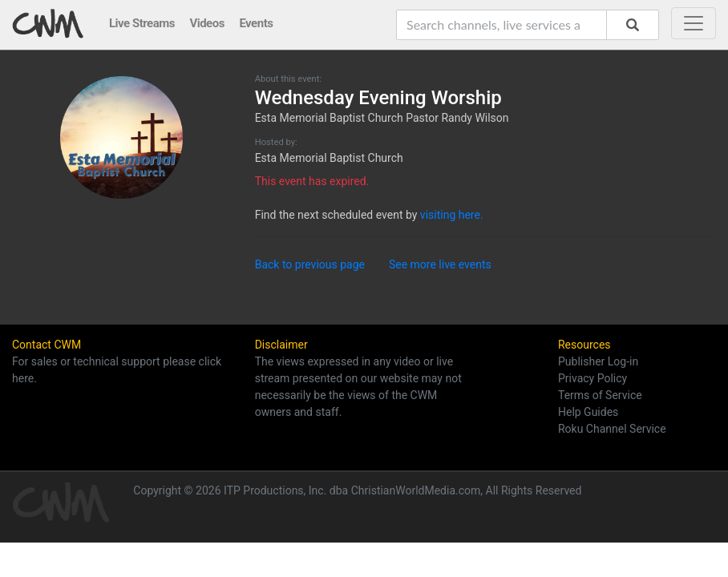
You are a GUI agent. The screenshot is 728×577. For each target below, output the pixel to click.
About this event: (288, 79)
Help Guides (588, 412)
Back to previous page (310, 264)
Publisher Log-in (598, 361)
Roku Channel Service (612, 429)
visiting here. (452, 215)
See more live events (440, 264)
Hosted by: (276, 142)
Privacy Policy (593, 378)
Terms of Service (600, 395)
